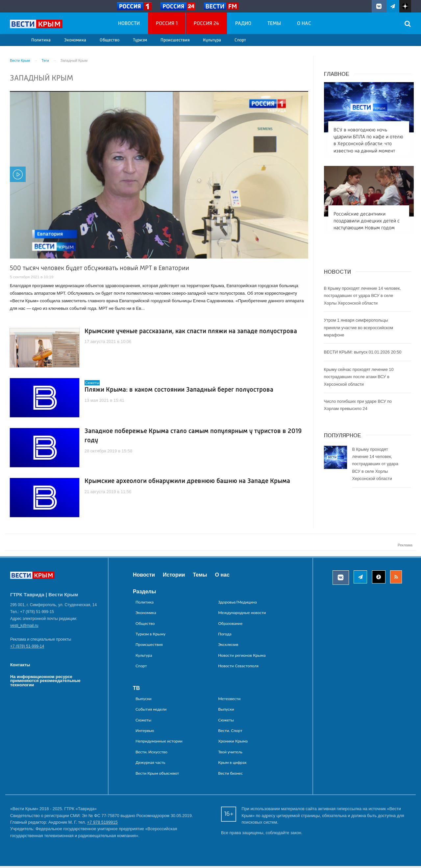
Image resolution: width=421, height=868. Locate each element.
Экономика (75, 40)
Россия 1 (167, 24)
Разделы (144, 593)
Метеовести (229, 700)
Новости (129, 24)
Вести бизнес (230, 775)
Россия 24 (206, 24)
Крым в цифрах (232, 764)
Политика (41, 40)
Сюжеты (143, 722)
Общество (110, 40)
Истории (174, 576)
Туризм (140, 40)
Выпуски (144, 700)
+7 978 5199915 (102, 824)
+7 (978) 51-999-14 (27, 648)
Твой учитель (230, 754)
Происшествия (175, 40)
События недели (151, 711)
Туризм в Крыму (150, 636)
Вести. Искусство (151, 754)
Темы (274, 24)
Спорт (240, 40)
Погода (225, 636)
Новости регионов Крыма (242, 657)
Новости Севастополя (238, 667)
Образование (230, 625)
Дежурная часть (150, 764)
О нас (304, 24)
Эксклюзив (228, 646)
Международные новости (242, 614)
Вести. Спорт (230, 732)
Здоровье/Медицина (237, 604)
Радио (243, 24)
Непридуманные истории (159, 743)
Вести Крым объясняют (157, 775)
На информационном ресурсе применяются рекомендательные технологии (45, 683)
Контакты (20, 667)
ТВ (136, 690)
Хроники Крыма (233, 743)
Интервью (145, 732)
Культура (212, 40)
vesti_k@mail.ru (24, 628)
